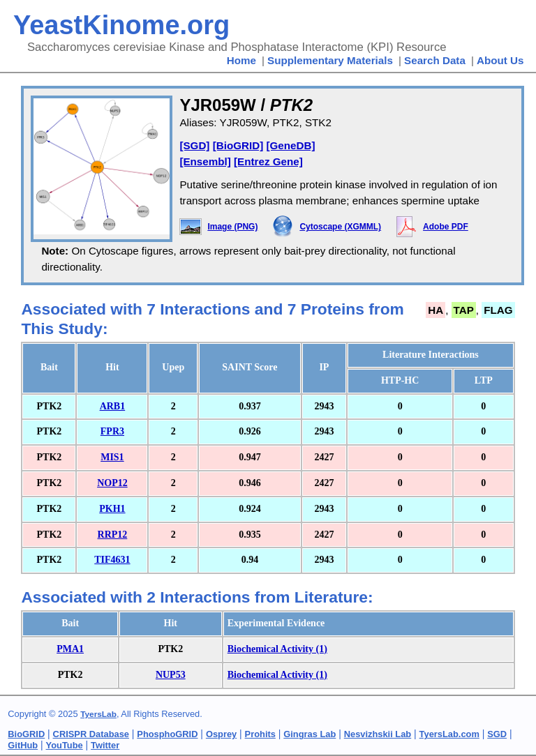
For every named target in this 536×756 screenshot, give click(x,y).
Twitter (105, 745)
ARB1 (113, 406)
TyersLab (98, 714)
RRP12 (113, 535)
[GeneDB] (290, 145)
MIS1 (112, 457)
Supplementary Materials (330, 60)
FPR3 (112, 431)
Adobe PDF (446, 227)
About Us (500, 60)
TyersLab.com (449, 734)
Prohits (260, 734)
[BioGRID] (238, 145)
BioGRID (26, 734)
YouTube (65, 745)
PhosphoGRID (167, 734)
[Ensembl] (205, 161)
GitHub (23, 745)
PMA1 (70, 649)
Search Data (435, 60)
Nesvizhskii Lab (378, 734)
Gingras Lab (310, 734)
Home (241, 60)
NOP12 (112, 483)
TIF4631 (112, 560)
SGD (497, 734)
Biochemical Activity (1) (277, 649)
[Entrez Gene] (268, 161)
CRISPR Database (91, 734)
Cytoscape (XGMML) (340, 227)
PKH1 (112, 509)
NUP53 (171, 675)
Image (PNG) (232, 227)
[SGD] (194, 145)
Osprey (221, 734)
